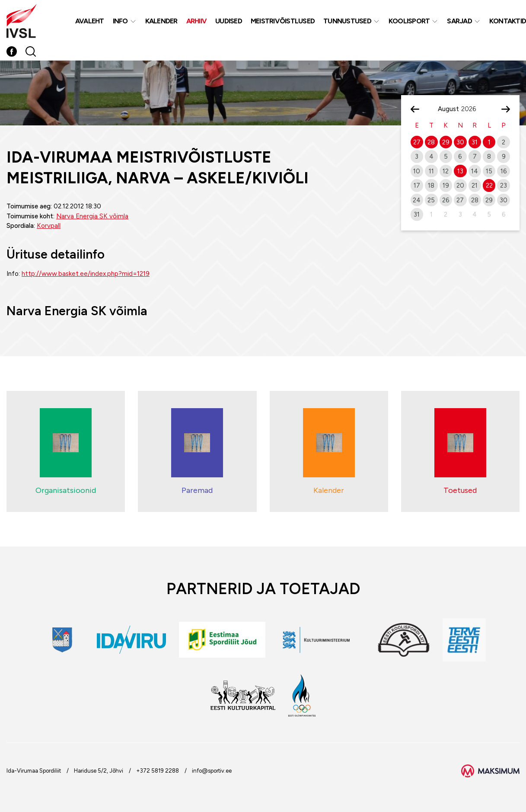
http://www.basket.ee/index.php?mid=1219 (86, 274)
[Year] (472, 109)
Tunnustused (347, 21)
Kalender (161, 21)
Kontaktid (508, 21)
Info (120, 21)
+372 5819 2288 (158, 771)
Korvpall (49, 226)
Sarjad (459, 21)
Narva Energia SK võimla (92, 216)
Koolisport (409, 21)
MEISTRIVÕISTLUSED (283, 21)
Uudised (229, 21)
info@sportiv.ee (212, 771)
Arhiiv (197, 21)
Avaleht (90, 21)
